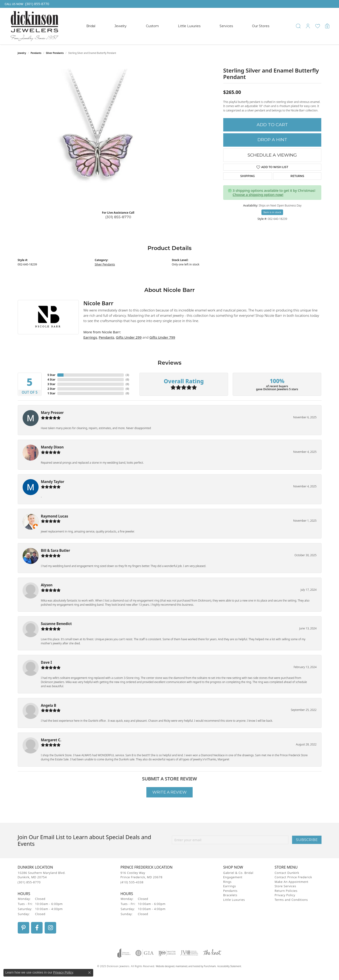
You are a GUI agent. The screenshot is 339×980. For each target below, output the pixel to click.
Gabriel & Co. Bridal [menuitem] (238, 872)
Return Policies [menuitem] (286, 890)
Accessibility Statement (229, 966)
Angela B (49, 705)
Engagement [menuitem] (233, 877)
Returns (297, 176)
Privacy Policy (63, 972)
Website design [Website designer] (164, 966)
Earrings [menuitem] (230, 886)
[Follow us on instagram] (50, 928)
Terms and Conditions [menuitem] (291, 899)
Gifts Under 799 (162, 337)
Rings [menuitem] (227, 881)
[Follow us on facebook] (37, 928)
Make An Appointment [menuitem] (291, 881)
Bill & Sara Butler (56, 550)
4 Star (51, 379)
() (127, 375)
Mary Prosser (52, 413)
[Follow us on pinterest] (23, 928)
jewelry (22, 53)
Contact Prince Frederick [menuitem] (293, 877)
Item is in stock (272, 212)
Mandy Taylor (53, 482)
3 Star (51, 384)
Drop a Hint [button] (272, 140)
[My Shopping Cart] (327, 26)
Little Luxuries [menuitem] (234, 899)
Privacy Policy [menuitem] (285, 895)
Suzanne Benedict (56, 624)
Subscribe (307, 840)
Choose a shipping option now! (258, 195)
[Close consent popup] (90, 973)
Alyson (47, 585)
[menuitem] (124, 953)
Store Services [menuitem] (285, 886)
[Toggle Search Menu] (298, 26)
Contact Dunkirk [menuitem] (287, 872)
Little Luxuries (189, 26)
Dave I (46, 662)
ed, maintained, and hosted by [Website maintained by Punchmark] (188, 966)
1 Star (51, 393)
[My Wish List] (318, 26)
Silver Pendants (55, 53)
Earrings (90, 337)
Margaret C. (51, 740)
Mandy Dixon (52, 447)
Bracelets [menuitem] (230, 895)
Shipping (248, 176)
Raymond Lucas (55, 516)
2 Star (51, 389)
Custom (152, 26)
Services (226, 26)
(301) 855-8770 (118, 217)
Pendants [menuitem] (230, 890)
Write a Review (169, 792)
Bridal (91, 26)
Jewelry (120, 26)
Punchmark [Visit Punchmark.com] (210, 966)
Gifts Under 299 (129, 337)
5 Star (51, 375)
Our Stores (261, 26)
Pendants (36, 53)
